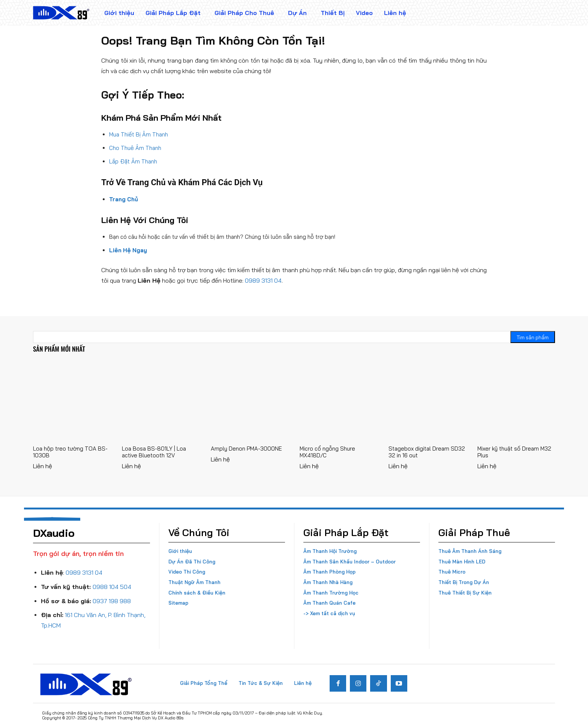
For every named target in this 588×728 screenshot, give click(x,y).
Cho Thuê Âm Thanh (135, 148)
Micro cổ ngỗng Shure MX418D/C (327, 452)
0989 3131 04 (263, 280)
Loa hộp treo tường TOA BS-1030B (70, 452)
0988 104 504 (112, 587)
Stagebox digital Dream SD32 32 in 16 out (427, 452)
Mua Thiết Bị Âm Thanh (139, 134)
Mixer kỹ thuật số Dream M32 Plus (514, 452)
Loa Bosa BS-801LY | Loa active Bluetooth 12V (154, 452)
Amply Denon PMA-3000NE (246, 449)
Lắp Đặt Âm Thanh (133, 161)
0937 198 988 (112, 601)
